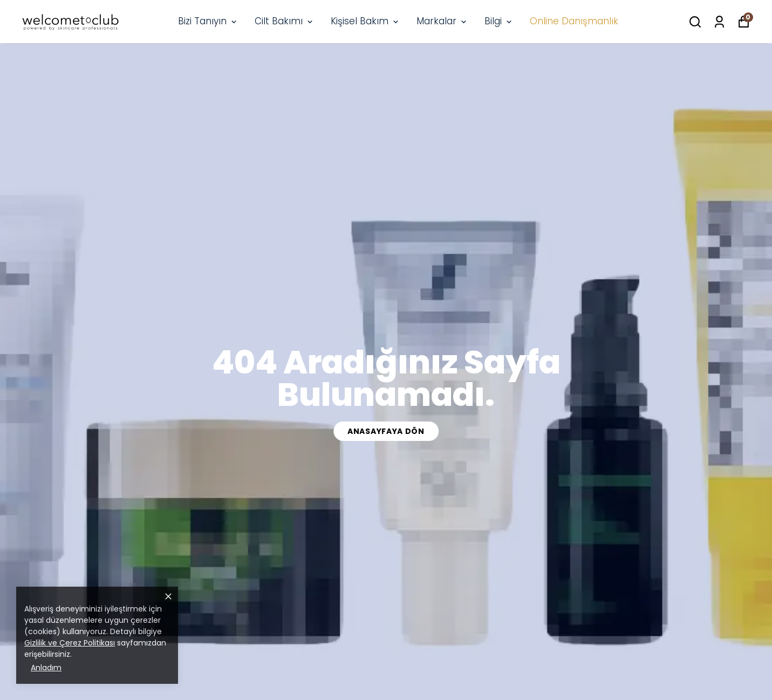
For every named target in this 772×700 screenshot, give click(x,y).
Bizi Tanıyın (208, 21)
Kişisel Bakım (365, 21)
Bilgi (499, 21)
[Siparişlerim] (719, 22)
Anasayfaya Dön (386, 431)
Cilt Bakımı (285, 21)
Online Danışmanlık (574, 21)
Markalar (442, 21)
